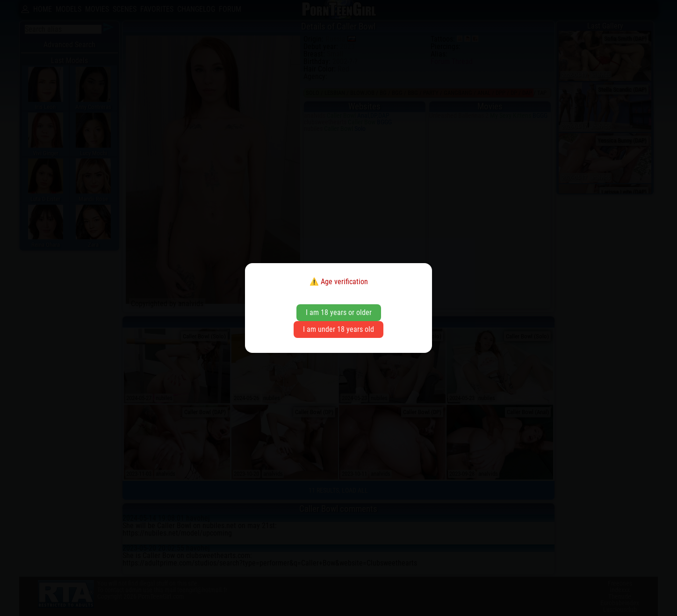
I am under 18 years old (338, 329)
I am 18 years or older (339, 312)
